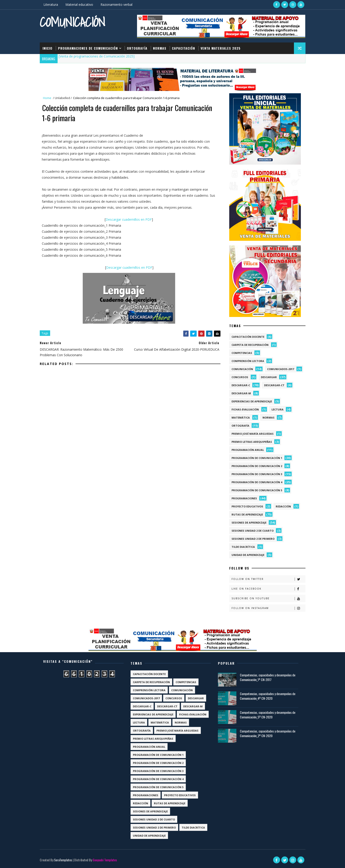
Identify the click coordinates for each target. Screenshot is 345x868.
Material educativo (79, 5)
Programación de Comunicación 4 (257, 482)
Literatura (51, 5)
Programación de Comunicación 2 (257, 466)
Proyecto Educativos (247, 506)
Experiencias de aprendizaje (252, 401)
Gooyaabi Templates (105, 860)
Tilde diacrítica (243, 547)
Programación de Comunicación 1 (257, 458)
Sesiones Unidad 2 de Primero (253, 539)
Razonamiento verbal (116, 5)
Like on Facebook (268, 589)
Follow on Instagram (268, 608)
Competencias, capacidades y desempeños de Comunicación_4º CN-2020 (268, 696)
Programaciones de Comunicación (88, 48)
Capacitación (183, 48)
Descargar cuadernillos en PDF (129, 219)
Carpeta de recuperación (250, 345)
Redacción (283, 506)
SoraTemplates (63, 860)
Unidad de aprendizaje (248, 555)
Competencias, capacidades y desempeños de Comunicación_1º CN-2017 (268, 677)
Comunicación (72, 22)
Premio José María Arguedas (253, 434)
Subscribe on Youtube (268, 598)
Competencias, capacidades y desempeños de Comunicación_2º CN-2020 (268, 733)
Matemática (241, 417)
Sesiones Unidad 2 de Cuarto (253, 531)
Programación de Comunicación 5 (257, 490)
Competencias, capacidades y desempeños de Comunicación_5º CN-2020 (268, 715)
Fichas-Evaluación (245, 409)
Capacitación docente (248, 337)
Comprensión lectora (248, 361)
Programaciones (244, 498)
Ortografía (137, 48)
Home (47, 98)
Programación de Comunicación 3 (257, 474)
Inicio (47, 48)
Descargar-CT (274, 385)
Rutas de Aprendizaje (247, 514)
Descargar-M (241, 393)
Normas (160, 48)
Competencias (242, 353)
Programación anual (248, 450)
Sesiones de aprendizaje (249, 523)
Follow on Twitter (268, 579)
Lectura (278, 409)
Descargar (269, 377)
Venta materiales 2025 (221, 48)
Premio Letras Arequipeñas (252, 442)
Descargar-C (241, 385)
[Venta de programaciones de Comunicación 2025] (97, 56)
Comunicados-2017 (281, 369)
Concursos (240, 377)
